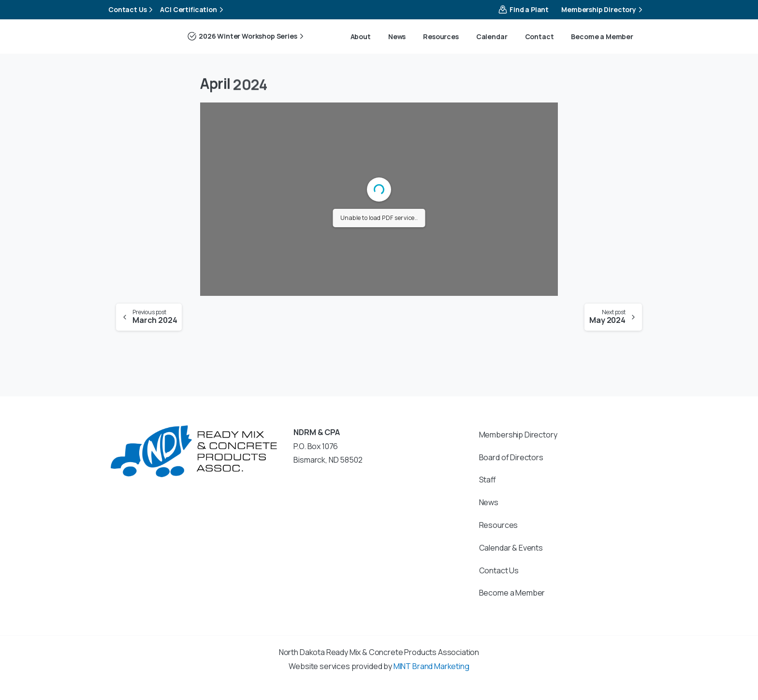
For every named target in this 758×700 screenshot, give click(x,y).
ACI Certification (193, 10)
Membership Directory (603, 10)
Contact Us (132, 10)
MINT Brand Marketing (431, 666)
